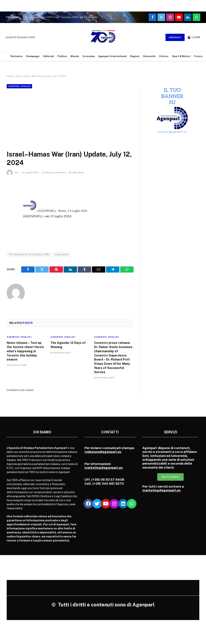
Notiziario (16, 56)
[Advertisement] (70, 118)
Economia (89, 56)
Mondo (75, 56)
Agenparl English (19, 86)
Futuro (198, 56)
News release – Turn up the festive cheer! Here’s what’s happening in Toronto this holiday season (25, 351)
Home (10, 76)
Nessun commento (54, 172)
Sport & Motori (181, 56)
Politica (62, 56)
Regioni (135, 56)
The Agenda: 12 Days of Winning (68, 345)
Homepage (33, 56)
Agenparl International (112, 56)
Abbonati (175, 37)
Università (149, 56)
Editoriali (48, 56)
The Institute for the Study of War (29, 254)
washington (61, 254)
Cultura (164, 56)
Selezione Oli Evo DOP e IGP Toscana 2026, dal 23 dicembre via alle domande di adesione (64, 17)
